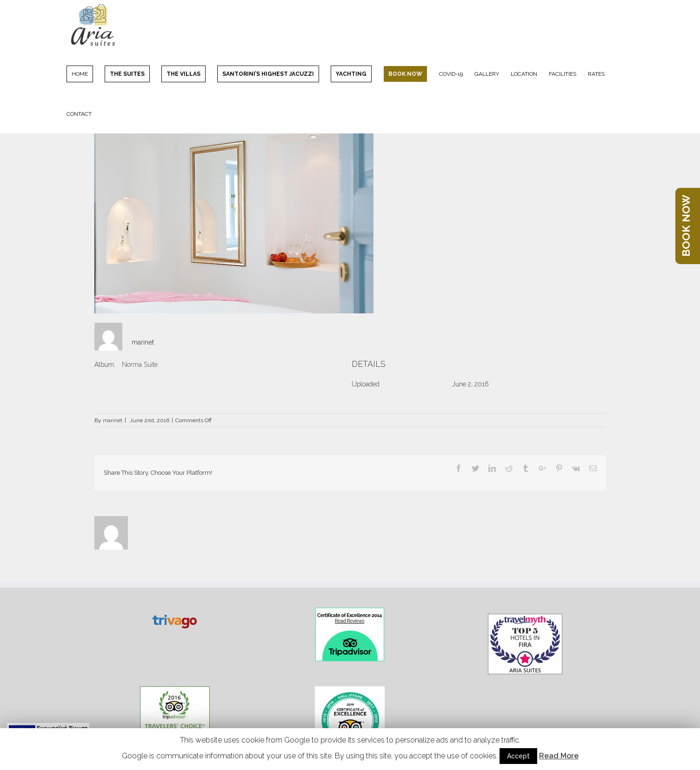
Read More (559, 756)
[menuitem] (86, 73)
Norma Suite (140, 365)
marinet (143, 342)
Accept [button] (518, 756)
